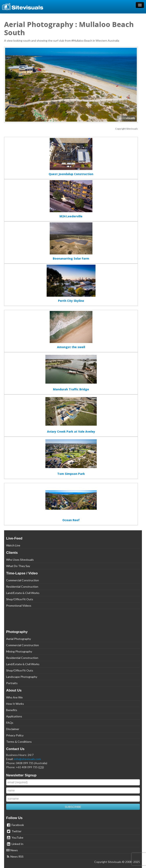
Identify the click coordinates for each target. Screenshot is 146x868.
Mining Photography (19, 651)
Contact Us (15, 749)
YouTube (15, 837)
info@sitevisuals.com (28, 759)
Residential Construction (22, 587)
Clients (12, 553)
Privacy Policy (15, 735)
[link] (73, 620)
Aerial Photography (19, 639)
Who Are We (14, 697)
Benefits (12, 710)
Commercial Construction (22, 580)
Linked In (15, 844)
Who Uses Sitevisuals (20, 560)
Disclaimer (13, 729)
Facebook (15, 825)
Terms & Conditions (19, 742)
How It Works (15, 704)
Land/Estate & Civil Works (23, 593)
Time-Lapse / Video (22, 573)
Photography (17, 632)
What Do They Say (18, 566)
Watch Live (13, 545)
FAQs (10, 723)
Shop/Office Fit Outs (20, 599)
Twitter (14, 831)
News (12, 850)
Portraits (12, 683)
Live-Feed (14, 538)
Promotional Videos (19, 605)
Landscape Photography (22, 677)
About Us (14, 690)
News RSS (15, 856)
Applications (14, 716)
